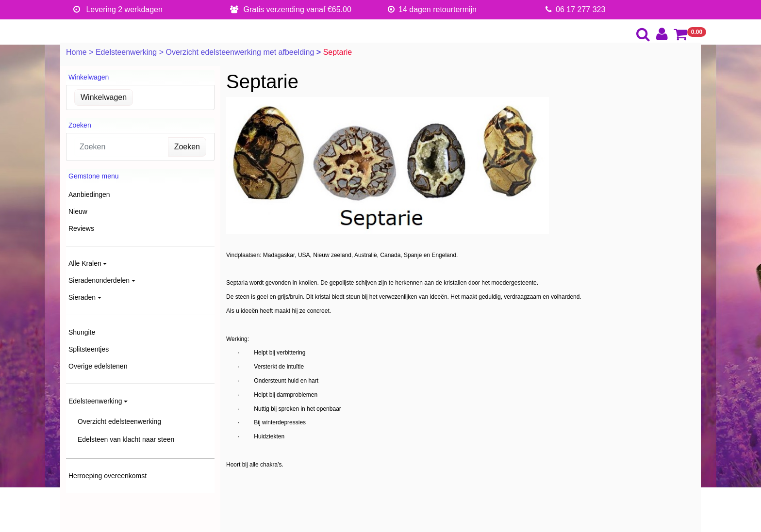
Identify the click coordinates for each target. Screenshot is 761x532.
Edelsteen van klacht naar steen (126, 439)
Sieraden (82, 297)
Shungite (82, 332)
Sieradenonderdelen (99, 280)
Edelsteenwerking (127, 52)
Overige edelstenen (98, 366)
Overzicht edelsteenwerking (119, 421)
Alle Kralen (85, 263)
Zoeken (187, 147)
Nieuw (78, 211)
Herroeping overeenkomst (108, 476)
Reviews (81, 228)
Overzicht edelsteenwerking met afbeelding (241, 52)
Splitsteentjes (89, 349)
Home (77, 52)
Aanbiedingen (89, 194)
